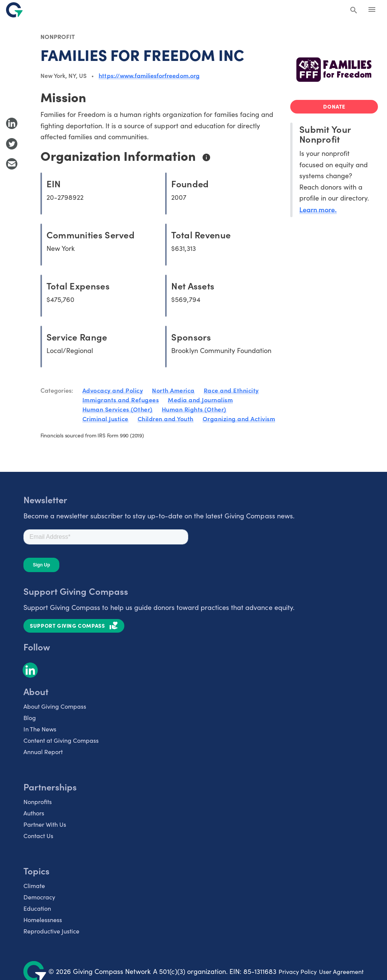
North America (173, 390)
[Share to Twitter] (12, 144)
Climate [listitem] (34, 886)
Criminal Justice (105, 418)
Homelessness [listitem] (43, 920)
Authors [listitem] (34, 813)
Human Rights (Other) (194, 409)
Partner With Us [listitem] (45, 824)
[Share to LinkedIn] (12, 123)
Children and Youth (166, 418)
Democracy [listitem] (39, 897)
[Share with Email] (12, 164)
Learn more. (318, 209)
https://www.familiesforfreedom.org (149, 75)
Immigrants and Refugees (121, 400)
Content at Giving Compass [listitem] (61, 740)
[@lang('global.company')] (14, 10)
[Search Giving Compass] (354, 11)
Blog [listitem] (30, 718)
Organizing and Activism (239, 418)
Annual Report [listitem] (43, 752)
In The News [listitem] (40, 729)
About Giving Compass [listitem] (55, 706)
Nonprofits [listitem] (38, 802)
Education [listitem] (37, 908)
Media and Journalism (200, 400)
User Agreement (341, 971)
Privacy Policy (298, 971)
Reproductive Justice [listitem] (51, 931)
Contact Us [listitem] (38, 836)
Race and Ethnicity (231, 390)
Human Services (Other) (118, 409)
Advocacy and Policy (113, 390)
